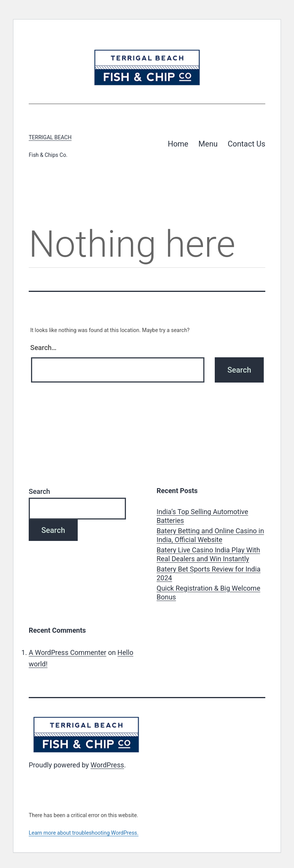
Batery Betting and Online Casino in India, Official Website (210, 535)
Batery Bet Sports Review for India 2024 (208, 573)
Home (178, 144)
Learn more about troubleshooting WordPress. (84, 833)
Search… (43, 348)
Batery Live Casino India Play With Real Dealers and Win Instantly (208, 554)
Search (39, 491)
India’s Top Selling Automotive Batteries (202, 516)
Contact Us (247, 144)
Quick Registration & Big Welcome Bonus (208, 593)
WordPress (107, 765)
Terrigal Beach (50, 137)
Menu (208, 144)
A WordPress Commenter (68, 652)
